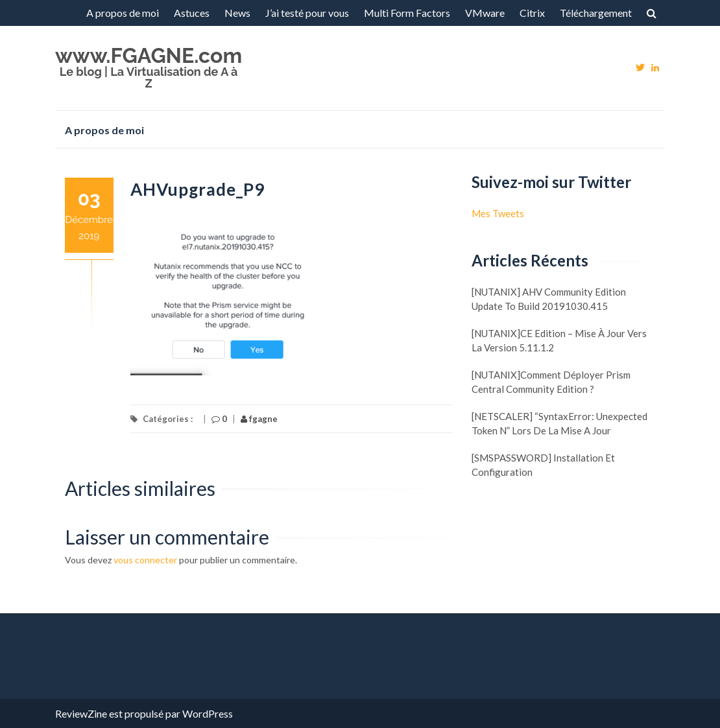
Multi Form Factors (407, 13)
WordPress (208, 713)
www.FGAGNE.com (149, 55)
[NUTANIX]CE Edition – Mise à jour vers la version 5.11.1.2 (559, 340)
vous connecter (145, 560)
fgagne (259, 419)
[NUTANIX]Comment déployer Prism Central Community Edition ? (551, 382)
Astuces (192, 13)
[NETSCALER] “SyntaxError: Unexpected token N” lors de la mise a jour (559, 423)
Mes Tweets (498, 213)
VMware (485, 13)
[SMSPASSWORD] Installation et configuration (543, 465)
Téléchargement (596, 13)
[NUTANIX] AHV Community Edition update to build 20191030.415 (549, 299)
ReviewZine (81, 713)
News (237, 13)
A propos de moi (123, 13)
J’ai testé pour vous (307, 13)
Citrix (532, 13)
